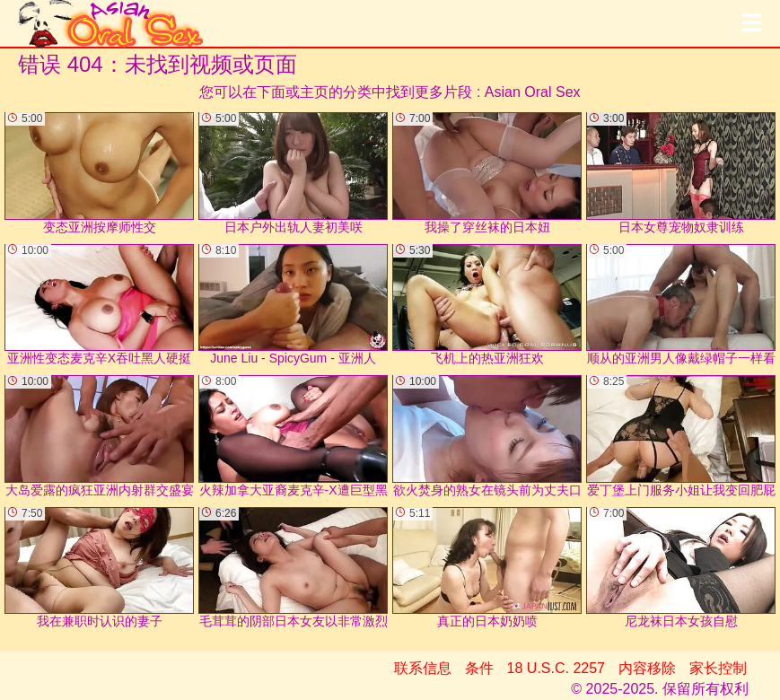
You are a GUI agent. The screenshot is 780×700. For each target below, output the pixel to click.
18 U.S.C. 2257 (556, 668)
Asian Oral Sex (533, 92)
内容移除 (647, 668)
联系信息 (423, 668)
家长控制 (718, 668)
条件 (479, 668)
